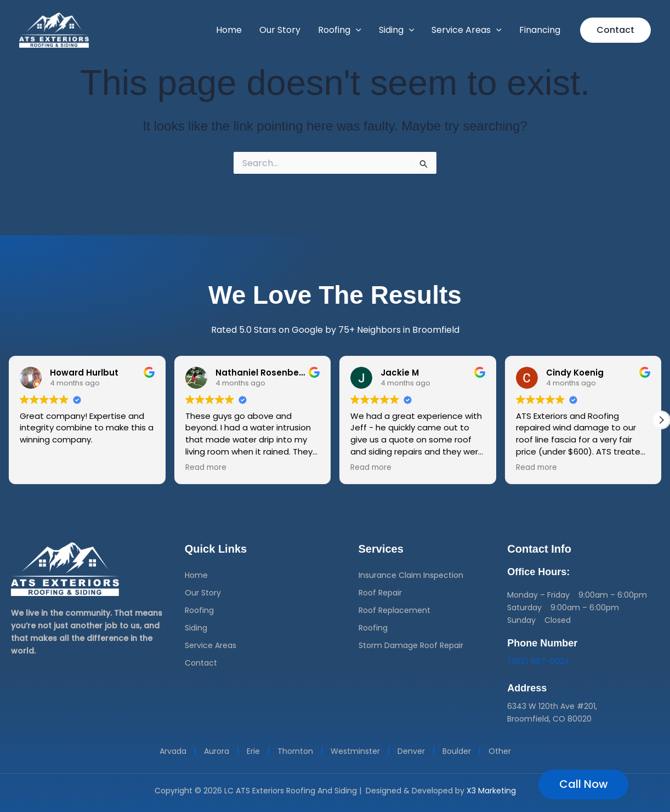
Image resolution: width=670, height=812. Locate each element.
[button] (356, 30)
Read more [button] (206, 468)
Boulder (457, 751)
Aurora (217, 751)
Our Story (203, 593)
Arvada (173, 751)
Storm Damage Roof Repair (411, 645)
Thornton (295, 751)
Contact (201, 663)
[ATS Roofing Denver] (54, 29)
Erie (253, 751)
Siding (196, 628)
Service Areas (211, 645)
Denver (411, 751)
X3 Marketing (491, 791)
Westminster (355, 751)
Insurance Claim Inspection (411, 575)
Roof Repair (380, 593)
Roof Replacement (394, 610)
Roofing (199, 610)
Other (500, 751)
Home (196, 575)
